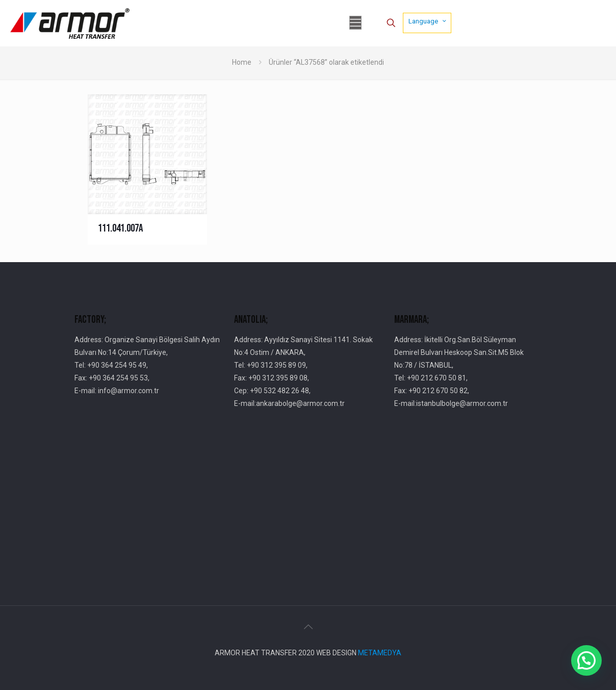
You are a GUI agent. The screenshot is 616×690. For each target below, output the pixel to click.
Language (428, 21)
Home (242, 62)
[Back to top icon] (308, 627)
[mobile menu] (355, 23)
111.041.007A (120, 228)
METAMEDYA (380, 653)
